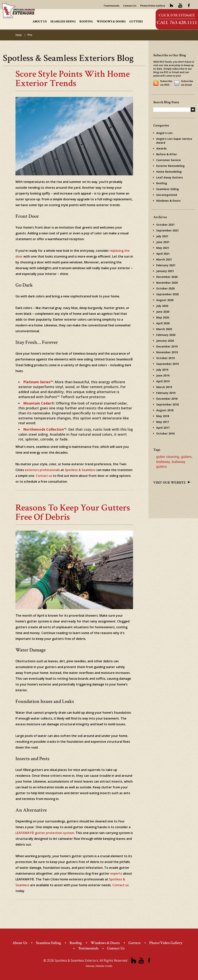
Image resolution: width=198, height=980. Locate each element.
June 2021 (163, 242)
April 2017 (163, 428)
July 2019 (162, 370)
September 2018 (167, 404)
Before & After (167, 154)
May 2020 (163, 317)
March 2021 (164, 259)
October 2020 (165, 288)
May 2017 (163, 422)
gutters (186, 457)
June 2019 (163, 375)
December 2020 (167, 277)
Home (19, 35)
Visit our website (172, 483)
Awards (161, 148)
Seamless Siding (63, 22)
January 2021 (165, 271)
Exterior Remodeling (170, 166)
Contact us (121, 885)
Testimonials (111, 6)
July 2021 (162, 236)
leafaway (163, 462)
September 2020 (167, 294)
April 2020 (163, 323)
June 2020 (163, 312)
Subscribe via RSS (166, 83)
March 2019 (164, 387)
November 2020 (167, 283)
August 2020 (165, 300)
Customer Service (169, 160)
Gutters (136, 22)
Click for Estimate (177, 15)
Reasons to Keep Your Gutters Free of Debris (73, 512)
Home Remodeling (169, 172)
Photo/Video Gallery (153, 6)
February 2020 (166, 335)
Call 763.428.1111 (177, 22)
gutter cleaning (168, 457)
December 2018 (167, 399)
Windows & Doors (111, 22)
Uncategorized (167, 195)
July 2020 (162, 306)
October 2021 (165, 225)
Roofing (86, 22)
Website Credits (104, 966)
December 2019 (167, 346)
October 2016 (165, 433)
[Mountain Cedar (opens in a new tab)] (37, 403)
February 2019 (166, 393)
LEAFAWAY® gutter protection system (45, 833)
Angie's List (164, 133)
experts (116, 873)
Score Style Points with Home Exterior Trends (73, 79)
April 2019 (163, 381)
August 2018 (165, 410)
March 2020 (164, 329)
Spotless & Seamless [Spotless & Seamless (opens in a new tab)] (80, 470)
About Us (40, 22)
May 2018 (163, 416)
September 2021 (167, 230)
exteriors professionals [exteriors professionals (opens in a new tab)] (42, 470)
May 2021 (163, 248)
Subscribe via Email (187, 83)
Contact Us (130, 6)
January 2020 (165, 341)
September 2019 (167, 364)
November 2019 (167, 352)
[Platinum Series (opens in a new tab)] (37, 382)
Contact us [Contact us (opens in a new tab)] (44, 476)
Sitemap (90, 966)
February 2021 (166, 265)
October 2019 (165, 358)
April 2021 (163, 254)
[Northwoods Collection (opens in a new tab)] (44, 429)
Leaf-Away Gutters (170, 177)
